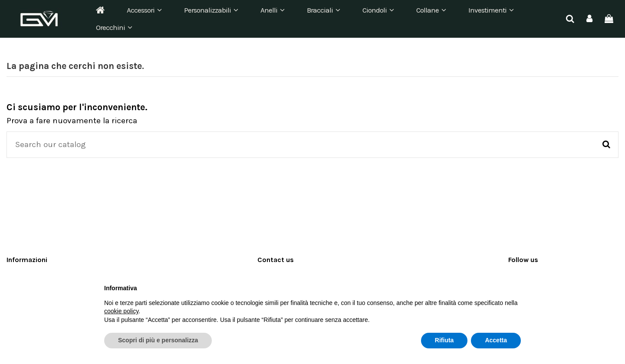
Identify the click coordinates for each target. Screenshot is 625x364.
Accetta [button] (496, 340)
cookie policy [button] (121, 311)
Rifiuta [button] (444, 340)
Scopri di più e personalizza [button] (158, 340)
